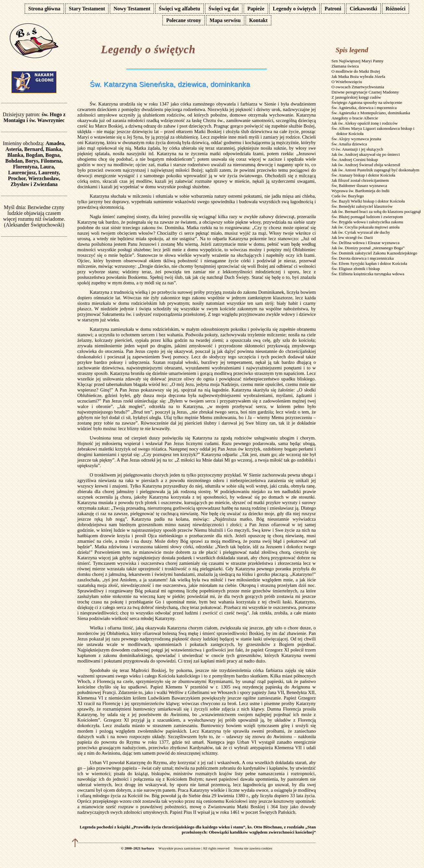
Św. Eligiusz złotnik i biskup (356, 269)
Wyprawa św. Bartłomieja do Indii (360, 191)
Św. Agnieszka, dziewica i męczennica (364, 108)
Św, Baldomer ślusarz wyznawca (359, 186)
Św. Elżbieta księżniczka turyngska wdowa (368, 274)
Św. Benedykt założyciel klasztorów (362, 206)
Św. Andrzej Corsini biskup (355, 160)
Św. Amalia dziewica (349, 144)
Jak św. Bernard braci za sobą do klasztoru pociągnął (376, 211)
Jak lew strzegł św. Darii (352, 237)
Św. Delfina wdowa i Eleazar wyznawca (365, 243)
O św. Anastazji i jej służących (357, 149)
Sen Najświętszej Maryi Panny (357, 61)
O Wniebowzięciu (347, 82)
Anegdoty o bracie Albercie (355, 118)
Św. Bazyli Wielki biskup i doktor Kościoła (368, 201)
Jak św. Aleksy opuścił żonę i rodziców (365, 123)
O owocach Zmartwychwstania (358, 87)
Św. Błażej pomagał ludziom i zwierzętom (367, 217)
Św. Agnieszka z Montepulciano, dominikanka (371, 113)
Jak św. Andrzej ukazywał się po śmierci (366, 154)
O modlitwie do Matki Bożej (356, 71)
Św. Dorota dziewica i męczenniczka (363, 258)
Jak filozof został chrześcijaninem (360, 180)
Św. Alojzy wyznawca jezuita (356, 139)
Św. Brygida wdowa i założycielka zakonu (367, 222)
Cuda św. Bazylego (348, 196)
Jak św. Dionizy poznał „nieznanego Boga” (368, 248)
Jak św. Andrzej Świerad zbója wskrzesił (366, 165)
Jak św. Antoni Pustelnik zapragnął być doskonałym (375, 170)
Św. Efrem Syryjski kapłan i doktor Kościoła (369, 263)
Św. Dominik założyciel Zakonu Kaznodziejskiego (374, 253)
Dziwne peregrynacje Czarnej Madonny (365, 92)
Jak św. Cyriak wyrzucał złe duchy (361, 232)
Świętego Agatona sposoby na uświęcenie (367, 102)
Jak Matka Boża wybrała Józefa (358, 76)
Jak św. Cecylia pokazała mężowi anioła (365, 227)
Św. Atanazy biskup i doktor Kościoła (363, 175)
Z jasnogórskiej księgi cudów (356, 97)
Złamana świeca (345, 66)
